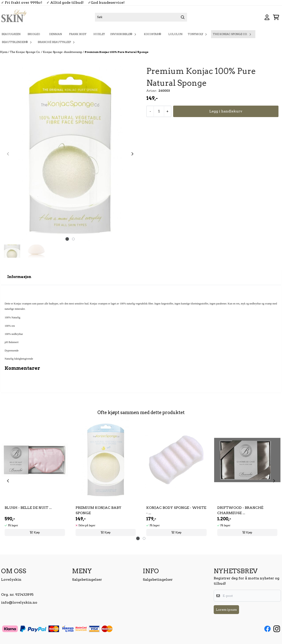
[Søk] (141, 17)
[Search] (183, 17)
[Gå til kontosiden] (267, 17)
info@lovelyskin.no (19, 602)
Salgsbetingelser (87, 580)
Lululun (175, 34)
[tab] (67, 239)
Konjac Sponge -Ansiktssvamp (63, 52)
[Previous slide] (8, 154)
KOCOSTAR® (153, 34)
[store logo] (14, 17)
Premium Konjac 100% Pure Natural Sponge (117, 52)
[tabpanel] (35, 479)
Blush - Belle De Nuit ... (28, 508)
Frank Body (78, 34)
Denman (56, 34)
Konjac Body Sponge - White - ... (176, 510)
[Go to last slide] (8, 481)
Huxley (99, 34)
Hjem (4, 52)
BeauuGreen (11, 34)
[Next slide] (132, 154)
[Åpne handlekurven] (276, 17)
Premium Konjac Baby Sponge (98, 510)
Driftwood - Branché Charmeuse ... (240, 510)
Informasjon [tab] (19, 277)
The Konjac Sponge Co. (26, 52)
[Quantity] (159, 111)
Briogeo (35, 34)
